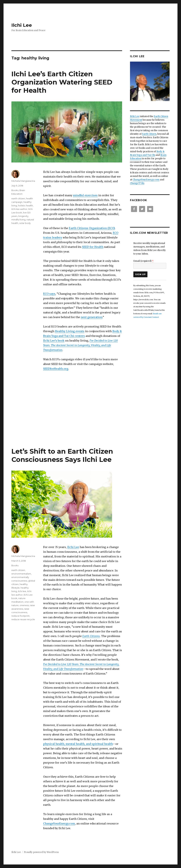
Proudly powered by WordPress (41, 852)
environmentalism (21, 574)
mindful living (18, 220)
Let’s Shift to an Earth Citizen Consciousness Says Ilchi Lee (62, 455)
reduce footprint (20, 616)
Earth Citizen (149, 134)
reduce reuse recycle (23, 619)
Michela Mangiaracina (23, 181)
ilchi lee (22, 591)
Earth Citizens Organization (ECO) (92, 228)
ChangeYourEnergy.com (59, 823)
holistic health (25, 205)
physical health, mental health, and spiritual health (78, 744)
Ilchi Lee (22, 25)
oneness (24, 605)
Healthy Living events (70, 331)
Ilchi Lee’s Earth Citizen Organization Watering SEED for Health (62, 82)
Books (15, 190)
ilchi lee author (19, 209)
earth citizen (18, 198)
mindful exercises (85, 195)
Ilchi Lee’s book (54, 341)
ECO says (49, 294)
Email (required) (143, 261)
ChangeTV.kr (137, 183)
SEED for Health (93, 247)
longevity (23, 216)
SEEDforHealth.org (56, 369)
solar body (25, 223)
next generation (92, 317)
